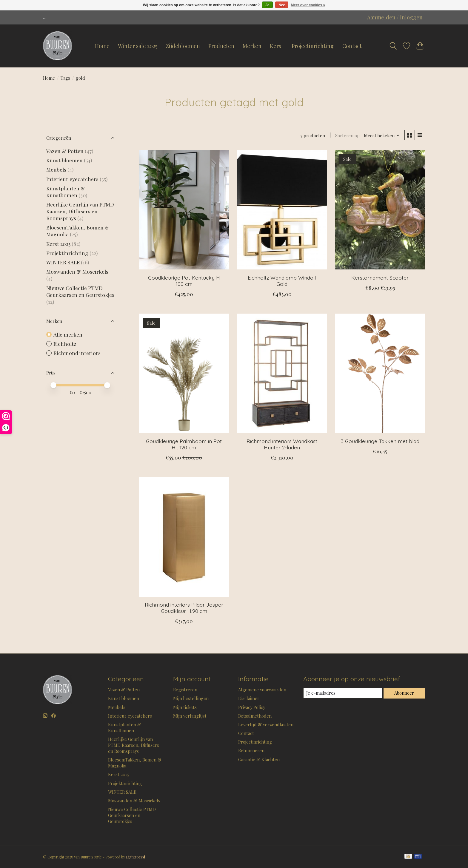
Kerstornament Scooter (380, 277)
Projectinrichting (313, 46)
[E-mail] (343, 693)
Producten (221, 46)
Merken (252, 46)
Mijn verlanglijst (190, 716)
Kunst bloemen (64, 160)
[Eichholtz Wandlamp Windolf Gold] (282, 210)
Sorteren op (347, 135)
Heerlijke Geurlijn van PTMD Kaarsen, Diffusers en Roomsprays (80, 211)
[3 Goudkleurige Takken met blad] (380, 373)
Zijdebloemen (183, 46)
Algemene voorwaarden (262, 690)
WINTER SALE (63, 262)
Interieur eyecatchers (72, 179)
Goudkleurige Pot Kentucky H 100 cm (184, 281)
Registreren (185, 690)
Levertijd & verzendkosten (266, 724)
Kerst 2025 (58, 244)
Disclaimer (249, 698)
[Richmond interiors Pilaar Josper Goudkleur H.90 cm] (184, 537)
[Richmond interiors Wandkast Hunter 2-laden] (282, 373)
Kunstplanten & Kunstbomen (66, 192)
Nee (282, 5)
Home (102, 46)
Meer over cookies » (308, 5)
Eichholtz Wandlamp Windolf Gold (282, 281)
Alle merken (68, 334)
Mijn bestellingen (191, 698)
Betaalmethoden (255, 716)
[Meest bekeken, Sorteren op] (382, 135)
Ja (267, 5)
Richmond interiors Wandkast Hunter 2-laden (282, 444)
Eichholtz (65, 344)
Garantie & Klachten (259, 759)
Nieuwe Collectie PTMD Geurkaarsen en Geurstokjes (80, 291)
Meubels (56, 169)
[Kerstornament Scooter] (380, 210)
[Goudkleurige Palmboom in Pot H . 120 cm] (184, 373)
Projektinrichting (67, 253)
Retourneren (251, 750)
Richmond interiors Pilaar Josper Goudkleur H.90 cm (184, 608)
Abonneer (404, 693)
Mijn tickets (185, 707)
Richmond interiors (77, 353)
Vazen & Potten (65, 151)
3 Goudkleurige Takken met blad (380, 441)
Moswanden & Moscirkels (77, 271)
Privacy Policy (252, 707)
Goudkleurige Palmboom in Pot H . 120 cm (184, 444)
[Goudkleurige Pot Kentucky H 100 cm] (184, 210)
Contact (352, 46)
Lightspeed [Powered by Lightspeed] (136, 857)
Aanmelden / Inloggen (395, 17)
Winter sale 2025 (138, 46)
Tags (65, 78)
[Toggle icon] (393, 46)
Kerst (277, 46)
